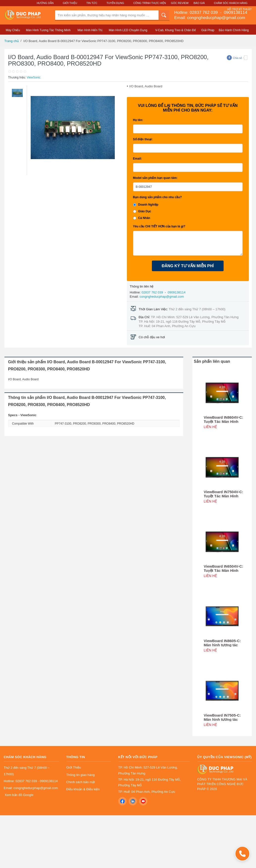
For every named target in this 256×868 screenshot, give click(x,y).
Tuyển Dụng (115, 3)
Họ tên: (138, 120)
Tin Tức (92, 3)
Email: (138, 159)
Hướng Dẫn (45, 3)
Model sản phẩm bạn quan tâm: (155, 178)
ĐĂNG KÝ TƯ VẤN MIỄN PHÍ (188, 266)
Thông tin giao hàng (81, 775)
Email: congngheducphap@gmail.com (210, 18)
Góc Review (180, 3)
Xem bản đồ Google (19, 795)
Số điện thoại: (143, 139)
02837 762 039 (204, 12)
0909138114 (235, 12)
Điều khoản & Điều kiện (83, 789)
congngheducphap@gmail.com (162, 297)
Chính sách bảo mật (81, 782)
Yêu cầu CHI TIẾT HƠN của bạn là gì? (159, 226)
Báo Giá (199, 3)
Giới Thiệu (70, 3)
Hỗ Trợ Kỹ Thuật (239, 9)
